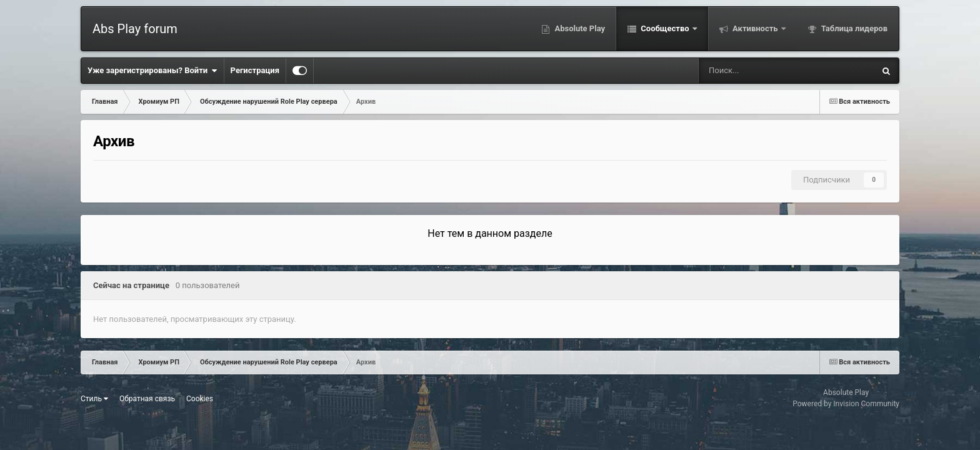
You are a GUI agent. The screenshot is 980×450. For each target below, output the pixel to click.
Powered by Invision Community (846, 404)
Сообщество (665, 28)
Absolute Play (579, 28)
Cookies (200, 399)
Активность (755, 28)
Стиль (94, 399)
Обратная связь (147, 399)
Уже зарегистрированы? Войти (152, 71)
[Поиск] (747, 71)
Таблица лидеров (853, 28)
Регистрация (255, 70)
